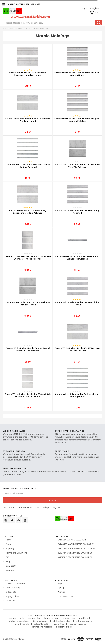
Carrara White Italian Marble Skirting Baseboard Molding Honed (28, 74)
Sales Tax (10, 601)
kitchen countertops (19, 621)
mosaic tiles (69, 618)
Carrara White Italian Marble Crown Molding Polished (77, 212)
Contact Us (11, 566)
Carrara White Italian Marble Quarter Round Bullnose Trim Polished (28, 349)
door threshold (22, 624)
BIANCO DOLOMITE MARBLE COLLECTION (76, 548)
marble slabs (86, 618)
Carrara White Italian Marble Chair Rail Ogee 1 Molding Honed (77, 74)
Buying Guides (12, 596)
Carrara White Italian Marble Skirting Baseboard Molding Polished (28, 212)
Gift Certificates (65, 596)
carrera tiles (34, 618)
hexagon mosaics (78, 624)
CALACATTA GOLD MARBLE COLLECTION (76, 544)
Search (99, 23)
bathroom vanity (84, 621)
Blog (8, 562)
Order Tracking (13, 588)
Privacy (9, 544)
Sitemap (10, 570)
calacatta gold (41, 624)
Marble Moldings (43, 28)
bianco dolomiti (41, 621)
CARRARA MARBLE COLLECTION (22, 28)
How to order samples (16, 583)
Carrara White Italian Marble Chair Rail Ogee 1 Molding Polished (77, 120)
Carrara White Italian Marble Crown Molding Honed (77, 304)
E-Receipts (11, 592)
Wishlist (61, 592)
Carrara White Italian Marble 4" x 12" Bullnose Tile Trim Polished (77, 349)
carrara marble (17, 618)
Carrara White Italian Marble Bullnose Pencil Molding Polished (28, 166)
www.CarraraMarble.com (30, 17)
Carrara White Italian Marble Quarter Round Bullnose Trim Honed (77, 258)
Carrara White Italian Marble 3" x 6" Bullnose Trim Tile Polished (77, 166)
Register (96, 8)
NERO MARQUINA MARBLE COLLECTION (75, 553)
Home (5, 28)
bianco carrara (52, 618)
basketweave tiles (65, 627)
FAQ (8, 557)
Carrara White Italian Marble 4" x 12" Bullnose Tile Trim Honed (28, 120)
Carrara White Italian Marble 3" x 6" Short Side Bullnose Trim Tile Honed (28, 395)
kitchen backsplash (62, 621)
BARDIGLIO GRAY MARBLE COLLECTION (75, 557)
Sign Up (61, 588)
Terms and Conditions (16, 553)
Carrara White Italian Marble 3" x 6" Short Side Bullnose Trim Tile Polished (28, 258)
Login (60, 583)
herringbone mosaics (42, 627)
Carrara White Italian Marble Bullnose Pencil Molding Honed (77, 395)
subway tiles (59, 624)
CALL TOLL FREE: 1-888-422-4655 (24, 4)
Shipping (10, 548)
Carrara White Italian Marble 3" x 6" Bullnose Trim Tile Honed (28, 304)
